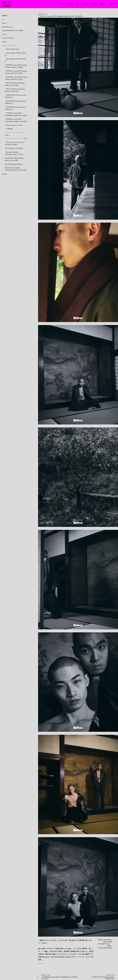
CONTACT (94, 4)
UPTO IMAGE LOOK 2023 (14, 148)
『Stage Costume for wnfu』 (14, 125)
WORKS (63, 4)
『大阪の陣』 (9, 129)
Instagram (113, 4)
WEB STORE (85, 4)
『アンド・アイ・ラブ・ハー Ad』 (16, 138)
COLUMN (70, 4)
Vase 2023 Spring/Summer (14, 164)
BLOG (77, 4)
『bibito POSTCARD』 (12, 49)
